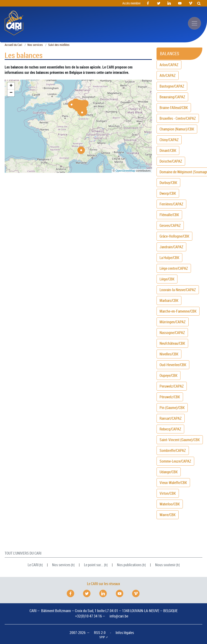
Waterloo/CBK (170, 504)
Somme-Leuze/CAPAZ (175, 461)
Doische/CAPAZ (171, 161)
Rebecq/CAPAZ (170, 429)
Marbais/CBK (169, 300)
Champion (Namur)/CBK (177, 129)
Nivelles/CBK (169, 354)
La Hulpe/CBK (169, 258)
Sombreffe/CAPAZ (173, 450)
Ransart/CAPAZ (171, 418)
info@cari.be (119, 616)
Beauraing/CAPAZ (172, 97)
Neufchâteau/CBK (172, 343)
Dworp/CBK (168, 193)
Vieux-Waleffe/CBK (173, 483)
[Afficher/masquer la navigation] (194, 23)
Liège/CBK (167, 279)
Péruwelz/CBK (170, 397)
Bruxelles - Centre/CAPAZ (178, 118)
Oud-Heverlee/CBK (173, 365)
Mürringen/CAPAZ (173, 322)
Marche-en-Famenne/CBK (178, 311)
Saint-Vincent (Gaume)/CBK (180, 440)
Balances (170, 54)
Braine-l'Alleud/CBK (174, 108)
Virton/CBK (168, 493)
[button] (72, 105)
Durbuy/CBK (168, 183)
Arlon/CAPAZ (169, 65)
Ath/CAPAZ (168, 75)
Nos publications (129, 565)
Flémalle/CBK (169, 215)
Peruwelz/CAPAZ (172, 386)
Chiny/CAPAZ (169, 140)
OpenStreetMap (125, 171)
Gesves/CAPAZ (170, 225)
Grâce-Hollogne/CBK (174, 236)
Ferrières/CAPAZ (171, 204)
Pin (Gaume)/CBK (172, 408)
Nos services (35, 45)
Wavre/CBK (168, 515)
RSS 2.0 (100, 633)
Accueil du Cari (13, 45)
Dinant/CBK (168, 150)
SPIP (102, 637)
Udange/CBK (169, 472)
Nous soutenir (165, 565)
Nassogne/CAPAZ (172, 333)
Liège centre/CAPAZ (174, 268)
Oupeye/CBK (169, 375)
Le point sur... (94, 565)
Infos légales (125, 633)
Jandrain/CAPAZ (171, 247)
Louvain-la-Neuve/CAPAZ (178, 290)
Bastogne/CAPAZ (172, 86)
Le (33, 565)
